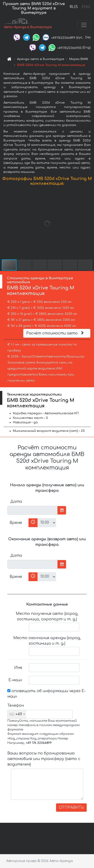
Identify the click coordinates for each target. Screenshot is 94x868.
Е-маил (15, 680)
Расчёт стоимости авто (56, 333)
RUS (74, 7)
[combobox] (17, 714)
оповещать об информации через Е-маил (46, 694)
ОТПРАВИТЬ (71, 808)
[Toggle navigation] (84, 25)
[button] (90, 223)
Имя (18, 668)
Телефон (16, 706)
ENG (86, 7)
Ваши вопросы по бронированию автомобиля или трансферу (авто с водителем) (44, 759)
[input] (33, 510)
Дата (16, 502)
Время (16, 523)
